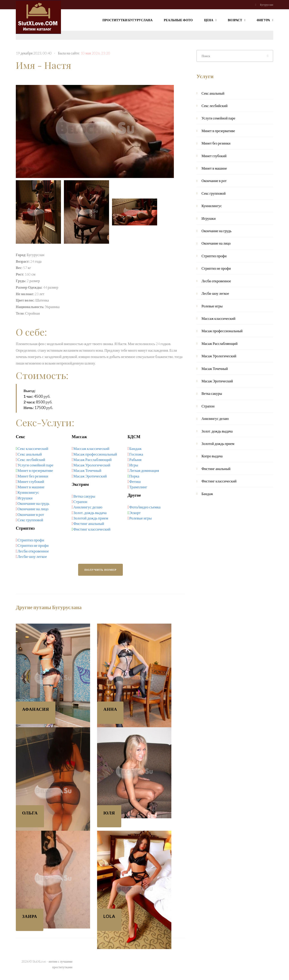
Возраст (237, 20)
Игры (134, 465)
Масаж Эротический (90, 476)
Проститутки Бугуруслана (128, 20)
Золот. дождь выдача (90, 513)
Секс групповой (30, 520)
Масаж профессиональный (95, 454)
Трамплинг (138, 487)
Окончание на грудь (34, 503)
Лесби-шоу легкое (32, 556)
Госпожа (136, 454)
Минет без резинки (33, 476)
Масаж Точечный (87, 470)
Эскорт (135, 513)
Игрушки (25, 498)
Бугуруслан (267, 5)
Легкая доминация (144, 470)
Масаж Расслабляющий (92, 460)
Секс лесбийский (31, 460)
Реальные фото (178, 20)
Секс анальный (30, 454)
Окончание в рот (31, 514)
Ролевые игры (141, 518)
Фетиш (135, 481)
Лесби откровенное (33, 551)
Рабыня (135, 460)
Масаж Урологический (92, 465)
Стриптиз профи (31, 540)
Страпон (80, 502)
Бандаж (135, 448)
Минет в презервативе (35, 470)
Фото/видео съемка (145, 507)
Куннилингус (28, 492)
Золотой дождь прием (91, 518)
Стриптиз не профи (33, 545)
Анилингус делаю (88, 507)
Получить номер (100, 570)
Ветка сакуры (84, 496)
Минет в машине (31, 487)
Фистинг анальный (89, 523)
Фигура (265, 20)
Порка (134, 476)
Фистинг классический (92, 529)
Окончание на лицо (33, 509)
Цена (210, 20)
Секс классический (33, 448)
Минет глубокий (31, 481)
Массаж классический (91, 448)
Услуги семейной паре (36, 465)
